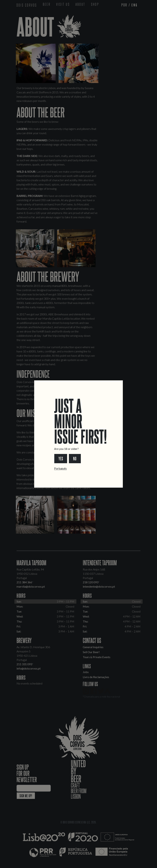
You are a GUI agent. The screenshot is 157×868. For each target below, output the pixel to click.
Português (60, 468)
